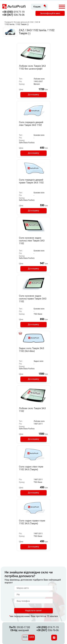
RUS (25, 637)
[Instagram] (54, 638)
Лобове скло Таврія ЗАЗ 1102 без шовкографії (32, 67)
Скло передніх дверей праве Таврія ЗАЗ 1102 (31, 181)
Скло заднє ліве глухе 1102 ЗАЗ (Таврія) (31, 468)
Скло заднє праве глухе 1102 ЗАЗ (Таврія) (32, 522)
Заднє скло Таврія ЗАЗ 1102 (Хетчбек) (31, 350)
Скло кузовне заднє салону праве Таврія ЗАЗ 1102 (33, 299)
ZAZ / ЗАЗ (34, 22)
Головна (8, 22)
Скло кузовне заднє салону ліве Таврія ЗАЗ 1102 (32, 241)
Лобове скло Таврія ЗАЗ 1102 (32, 410)
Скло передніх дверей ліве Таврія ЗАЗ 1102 (31, 124)
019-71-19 (13, 12)
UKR (32, 637)
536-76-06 (13, 15)
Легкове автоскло (21, 22)
